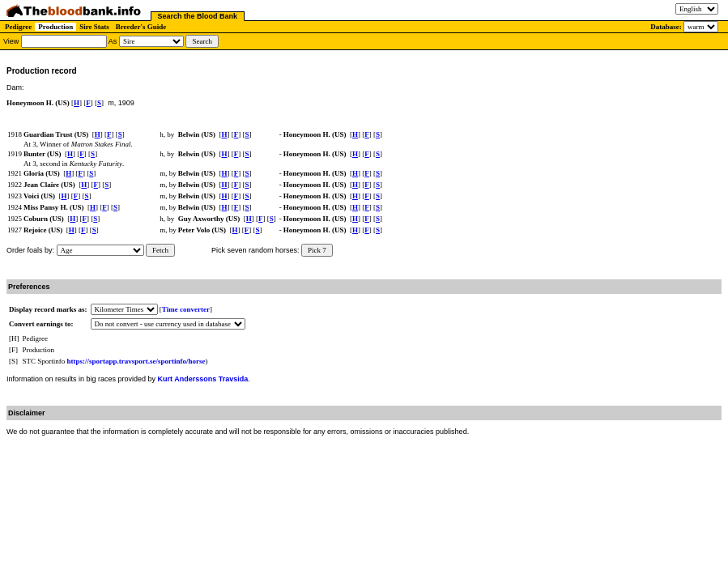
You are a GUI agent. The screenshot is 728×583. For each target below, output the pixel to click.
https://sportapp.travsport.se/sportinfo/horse (136, 361)
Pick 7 (317, 250)
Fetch (160, 250)
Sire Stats (94, 27)
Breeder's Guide (141, 27)
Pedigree (18, 27)
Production (55, 27)
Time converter (186, 309)
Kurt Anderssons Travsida (203, 379)
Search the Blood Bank (198, 16)
